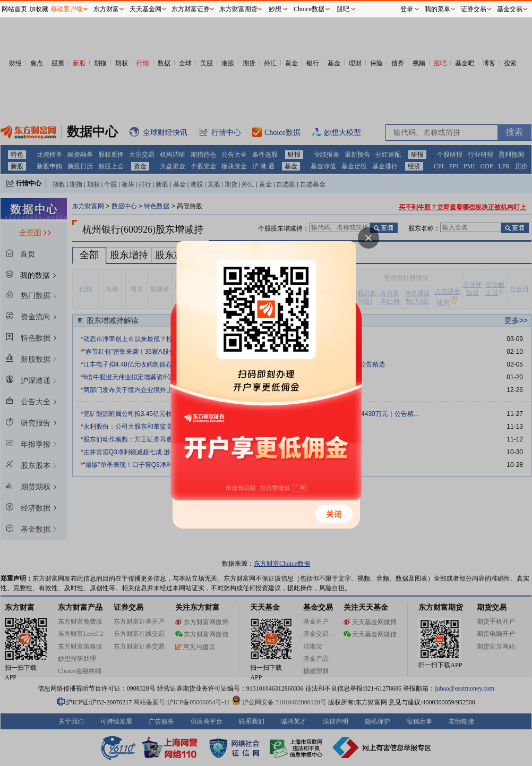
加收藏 (39, 9)
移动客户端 (67, 9)
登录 (407, 9)
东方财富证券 (191, 9)
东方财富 (106, 9)
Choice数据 (309, 9)
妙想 (275, 9)
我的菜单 (437, 9)
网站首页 (14, 9)
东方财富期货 (238, 9)
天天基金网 (145, 9)
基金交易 (510, 9)
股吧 (343, 9)
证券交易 (474, 9)
